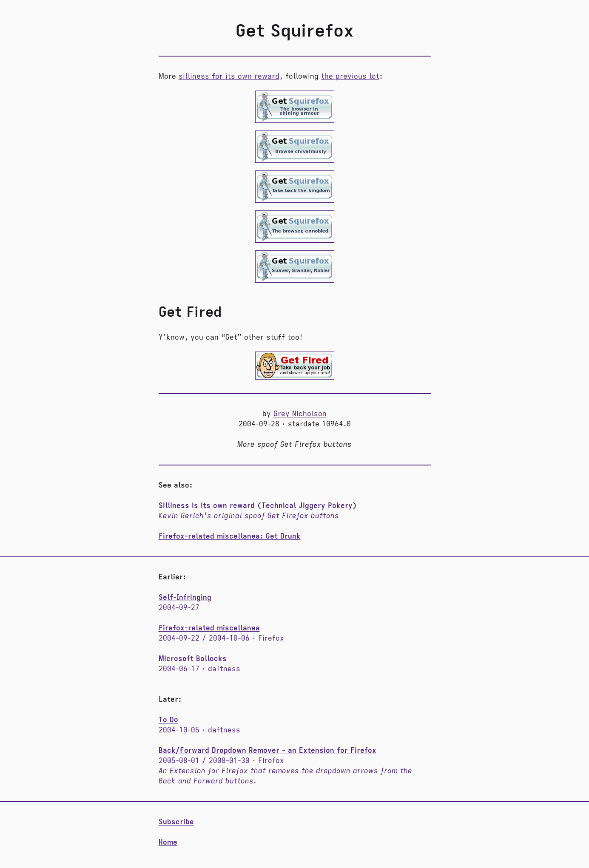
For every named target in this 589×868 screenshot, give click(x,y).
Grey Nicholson (300, 414)
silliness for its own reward (229, 77)
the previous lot (350, 77)
